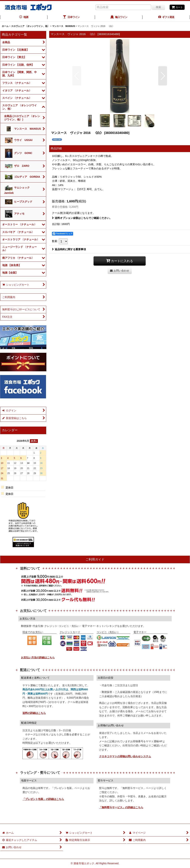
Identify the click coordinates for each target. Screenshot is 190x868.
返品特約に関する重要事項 (69, 249)
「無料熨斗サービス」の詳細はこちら (121, 807)
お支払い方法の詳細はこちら (38, 657)
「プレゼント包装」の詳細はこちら (43, 799)
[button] (77, 76)
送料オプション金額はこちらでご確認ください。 (82, 218)
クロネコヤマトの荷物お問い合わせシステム (125, 756)
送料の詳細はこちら (34, 713)
